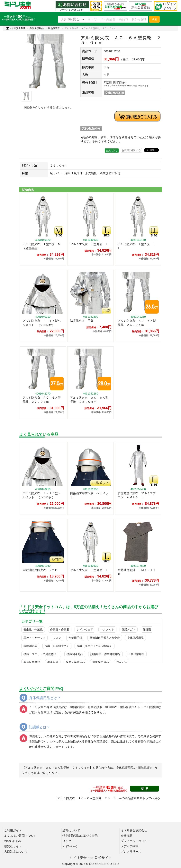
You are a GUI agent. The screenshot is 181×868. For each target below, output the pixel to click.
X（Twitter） (71, 846)
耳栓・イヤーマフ (34, 638)
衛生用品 (53, 662)
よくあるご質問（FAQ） (20, 836)
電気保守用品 (101, 662)
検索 (154, 19)
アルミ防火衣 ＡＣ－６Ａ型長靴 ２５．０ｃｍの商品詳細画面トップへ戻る (109, 798)
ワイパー (122, 662)
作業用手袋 (75, 638)
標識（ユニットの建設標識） (41, 654)
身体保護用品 (37, 28)
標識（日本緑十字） (57, 646)
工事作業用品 (136, 654)
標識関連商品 (75, 654)
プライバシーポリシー (135, 841)
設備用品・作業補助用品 (105, 654)
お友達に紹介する (131, 150)
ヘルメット (107, 629)
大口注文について (16, 851)
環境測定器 (30, 646)
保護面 (147, 629)
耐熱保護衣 (54, 28)
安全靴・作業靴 (33, 629)
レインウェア (85, 629)
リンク (67, 841)
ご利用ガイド (13, 830)
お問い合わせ (13, 841)
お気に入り (112, 151)
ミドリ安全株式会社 (134, 830)
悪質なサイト (13, 846)
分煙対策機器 (32, 662)
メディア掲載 (130, 846)
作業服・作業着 (60, 629)
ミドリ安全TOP (16, 28)
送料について (71, 830)
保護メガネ (129, 629)
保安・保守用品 (75, 662)
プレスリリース (131, 851)
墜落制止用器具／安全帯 (105, 638)
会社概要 (127, 836)
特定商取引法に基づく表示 (80, 836)
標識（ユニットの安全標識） (95, 646)
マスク (57, 638)
